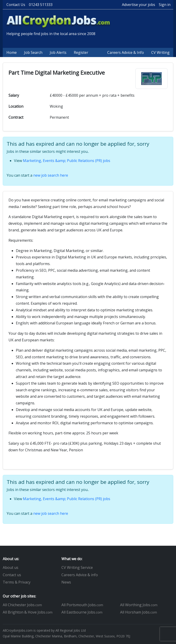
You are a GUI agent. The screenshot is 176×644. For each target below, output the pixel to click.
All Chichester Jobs (22, 605)
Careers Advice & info (80, 575)
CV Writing (160, 52)
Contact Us (16, 5)
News (66, 582)
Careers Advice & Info (126, 52)
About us (11, 567)
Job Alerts (58, 52)
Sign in (165, 5)
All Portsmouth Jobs (82, 605)
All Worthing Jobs (139, 605)
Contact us (12, 575)
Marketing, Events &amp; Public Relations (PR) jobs (67, 161)
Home (12, 52)
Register (81, 52)
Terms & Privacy (17, 582)
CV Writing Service (77, 567)
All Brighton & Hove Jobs (28, 612)
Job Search (33, 52)
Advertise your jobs (139, 5)
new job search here (51, 175)
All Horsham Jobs (139, 612)
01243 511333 (41, 5)
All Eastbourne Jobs (82, 612)
